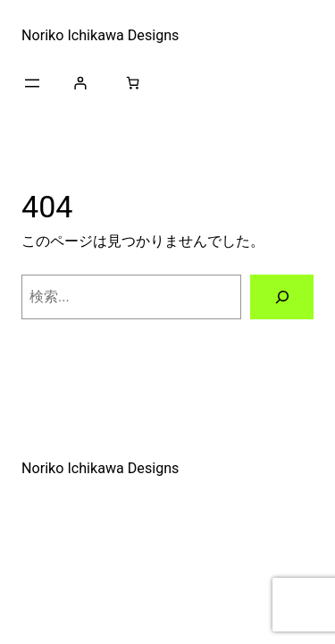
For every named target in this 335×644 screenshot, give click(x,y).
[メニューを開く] (32, 83)
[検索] (282, 297)
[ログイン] (80, 83)
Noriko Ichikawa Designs (100, 35)
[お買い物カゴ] (133, 83)
